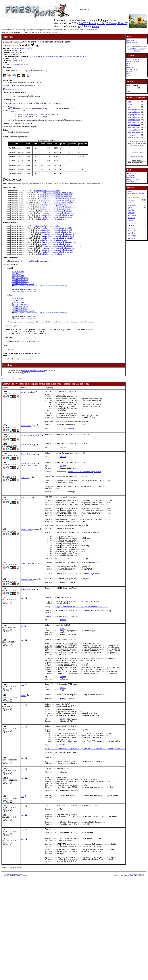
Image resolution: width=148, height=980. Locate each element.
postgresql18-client (134, 130)
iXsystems (141, 49)
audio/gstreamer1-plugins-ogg (53, 210)
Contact (130, 75)
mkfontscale (33, 57)
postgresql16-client (134, 120)
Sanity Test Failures (133, 180)
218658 (63, 751)
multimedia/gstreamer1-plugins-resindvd (63, 216)
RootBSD (137, 51)
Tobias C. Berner (27, 566)
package (13, 112)
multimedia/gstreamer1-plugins (50, 225)
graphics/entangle (20, 290)
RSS (143, 963)
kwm (23, 644)
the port (12, 108)
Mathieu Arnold (26, 635)
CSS (137, 963)
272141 (63, 452)
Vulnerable (131, 218)
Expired (130, 220)
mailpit (130, 104)
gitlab (129, 102)
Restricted (131, 213)
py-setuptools (132, 135)
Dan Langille (130, 965)
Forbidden (131, 210)
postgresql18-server (134, 132)
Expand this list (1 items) (13, 90)
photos (96, 26)
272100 (71, 452)
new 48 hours (132, 231)
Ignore (130, 208)
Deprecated (131, 205)
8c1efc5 (17, 54)
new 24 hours (132, 228)
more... (129, 92)
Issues (129, 63)
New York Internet (132, 49)
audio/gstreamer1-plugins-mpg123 (58, 207)
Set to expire (132, 223)
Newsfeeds (131, 182)
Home (129, 174)
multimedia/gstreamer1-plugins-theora (60, 219)
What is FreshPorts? (134, 59)
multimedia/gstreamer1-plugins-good (57, 205)
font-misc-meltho (61, 57)
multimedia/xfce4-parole (23, 296)
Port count (131, 200)
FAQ (129, 65)
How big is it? (132, 67)
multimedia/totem (20, 292)
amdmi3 (24, 760)
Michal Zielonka (32, 490)
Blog (129, 73)
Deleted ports (131, 178)
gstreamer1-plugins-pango (47, 57)
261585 (63, 492)
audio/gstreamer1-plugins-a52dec (58, 196)
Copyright (116, 965)
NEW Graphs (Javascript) (135, 194)
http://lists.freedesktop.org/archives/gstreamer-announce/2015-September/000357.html (85, 822)
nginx (129, 107)
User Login (131, 40)
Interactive (131, 225)
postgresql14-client (134, 109)
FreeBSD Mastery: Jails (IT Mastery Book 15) (103, 23)
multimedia (11, 45)
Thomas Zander (26, 448)
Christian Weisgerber (28, 459)
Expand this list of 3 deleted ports (25, 304)
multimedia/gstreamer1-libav (47, 194)
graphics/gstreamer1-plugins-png (55, 214)
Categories (131, 176)
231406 (63, 681)
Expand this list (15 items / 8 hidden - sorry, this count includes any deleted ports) (41, 298)
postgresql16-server (134, 122)
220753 (63, 739)
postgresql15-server (134, 117)
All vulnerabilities (137, 156)
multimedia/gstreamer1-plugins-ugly (57, 221)
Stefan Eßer (25, 505)
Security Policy (132, 69)
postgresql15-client (134, 115)
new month (131, 238)
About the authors (133, 61)
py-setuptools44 (133, 138)
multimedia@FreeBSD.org (20, 48)
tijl (22, 677)
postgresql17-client (134, 125)
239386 (63, 671)
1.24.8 (5, 45)
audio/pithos (18, 283)
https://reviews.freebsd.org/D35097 (83, 619)
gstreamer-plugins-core (37, 387)
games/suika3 (18, 287)
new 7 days (131, 233)
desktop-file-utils (73, 57)
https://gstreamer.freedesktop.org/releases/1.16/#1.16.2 (82, 655)
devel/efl (17, 285)
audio (15, 59)
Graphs (129, 192)
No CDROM (132, 215)
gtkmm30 (83, 57)
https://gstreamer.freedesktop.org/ (17, 65)
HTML (134, 963)
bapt (23, 877)
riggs (23, 747)
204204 (63, 787)
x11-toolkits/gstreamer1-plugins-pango (60, 212)
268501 (63, 472)
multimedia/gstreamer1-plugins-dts (56, 200)
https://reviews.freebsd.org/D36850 (84, 499)
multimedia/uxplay (20, 294)
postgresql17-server (134, 127)
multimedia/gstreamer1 (39, 272)
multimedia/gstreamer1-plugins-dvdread (61, 203)
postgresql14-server (134, 112)
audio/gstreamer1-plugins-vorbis (58, 223)
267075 (63, 482)
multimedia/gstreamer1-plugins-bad (56, 198)
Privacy (130, 71)
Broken (130, 203)
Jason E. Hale (26, 409)
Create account (132, 42)
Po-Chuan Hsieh (26, 625)
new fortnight (132, 236)
